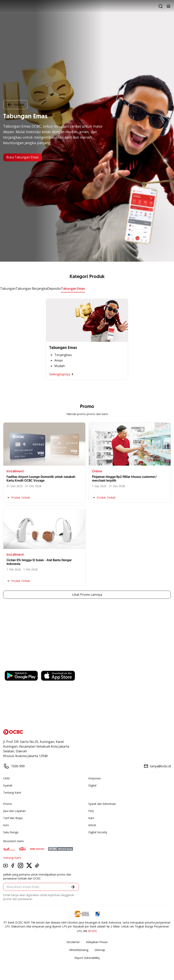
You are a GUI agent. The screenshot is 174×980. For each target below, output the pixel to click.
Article (92, 825)
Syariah (8, 786)
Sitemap (100, 950)
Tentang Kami (12, 793)
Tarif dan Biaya (13, 818)
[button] (73, 887)
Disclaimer (73, 942)
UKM (6, 778)
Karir (91, 818)
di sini (92, 931)
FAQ (91, 811)
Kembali (15, 105)
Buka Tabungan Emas (23, 157)
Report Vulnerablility (87, 958)
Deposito (54, 288)
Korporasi (94, 778)
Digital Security (98, 832)
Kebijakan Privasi (97, 942)
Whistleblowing (79, 950)
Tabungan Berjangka (31, 288)
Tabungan (8, 288)
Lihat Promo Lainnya (87, 595)
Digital (92, 786)
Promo (8, 804)
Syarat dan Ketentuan (102, 804)
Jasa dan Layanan (14, 811)
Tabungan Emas (73, 288)
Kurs (6, 825)
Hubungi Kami (12, 858)
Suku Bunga (11, 832)
